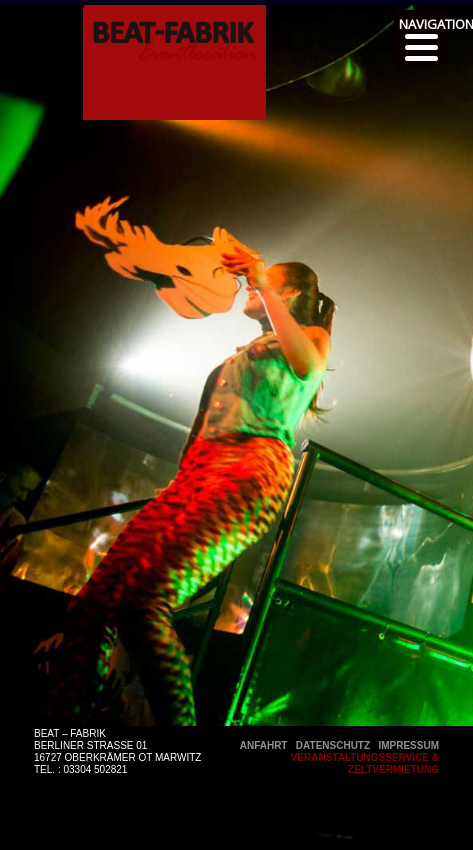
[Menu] (421, 37)
